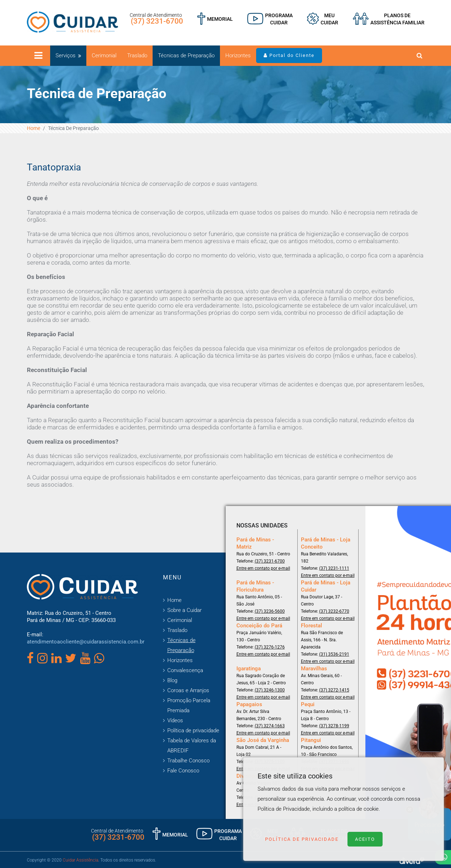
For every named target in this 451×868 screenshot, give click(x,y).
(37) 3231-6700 (157, 21)
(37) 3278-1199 (334, 726)
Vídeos (175, 720)
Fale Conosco (183, 771)
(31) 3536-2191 (334, 654)
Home (33, 128)
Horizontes (238, 56)
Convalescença (185, 670)
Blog (172, 680)
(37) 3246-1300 (270, 690)
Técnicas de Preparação (186, 56)
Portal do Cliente (289, 55)
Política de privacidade (193, 730)
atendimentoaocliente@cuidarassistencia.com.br (86, 642)
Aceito (365, 839)
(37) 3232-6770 (334, 611)
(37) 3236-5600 (270, 611)
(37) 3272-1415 (334, 690)
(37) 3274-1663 (270, 726)
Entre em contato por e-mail (263, 568)
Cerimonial (104, 56)
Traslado (137, 56)
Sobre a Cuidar (184, 610)
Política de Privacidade (302, 839)
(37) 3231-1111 (334, 568)
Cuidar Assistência (80, 860)
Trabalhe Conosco (188, 761)
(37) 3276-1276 (270, 647)
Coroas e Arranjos (188, 690)
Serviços (66, 56)
